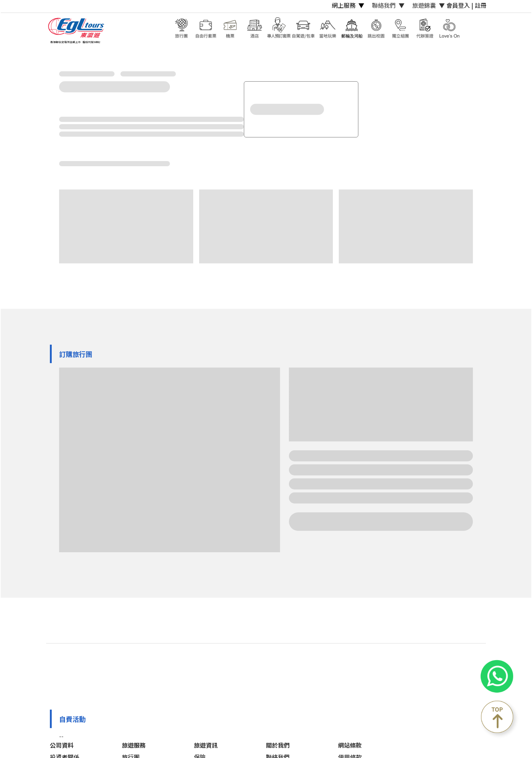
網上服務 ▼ (348, 5)
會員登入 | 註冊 (466, 5)
